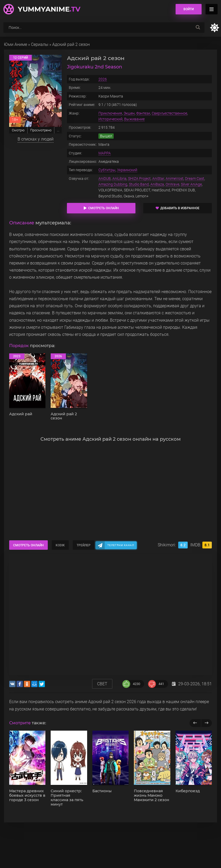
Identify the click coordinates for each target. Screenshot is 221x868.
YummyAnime (49, 9)
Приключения (110, 113)
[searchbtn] (198, 28)
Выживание (134, 119)
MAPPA (105, 153)
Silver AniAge (191, 184)
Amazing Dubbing (113, 184)
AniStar (158, 179)
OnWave (172, 184)
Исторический (110, 119)
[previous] (195, 723)
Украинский (127, 170)
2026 (103, 79)
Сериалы (40, 44)
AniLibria (119, 179)
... (58, 130)
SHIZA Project (139, 179)
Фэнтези (143, 113)
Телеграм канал (121, 545)
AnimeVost (175, 179)
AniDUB (105, 179)
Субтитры (107, 170)
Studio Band (139, 184)
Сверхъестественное (169, 113)
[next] (206, 723)
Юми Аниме (15, 44)
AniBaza (157, 184)
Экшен (129, 113)
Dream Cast (195, 179)
